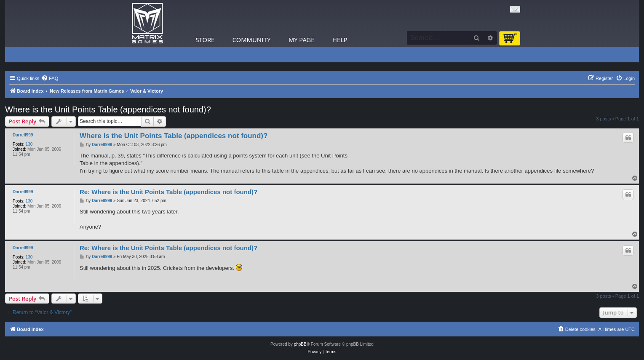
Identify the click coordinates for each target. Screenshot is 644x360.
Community (251, 40)
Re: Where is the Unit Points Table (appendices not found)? (168, 192)
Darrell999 (23, 135)
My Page (302, 40)
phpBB (300, 344)
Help (340, 40)
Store (205, 40)
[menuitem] (50, 78)
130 (29, 144)
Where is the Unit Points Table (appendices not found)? (108, 109)
